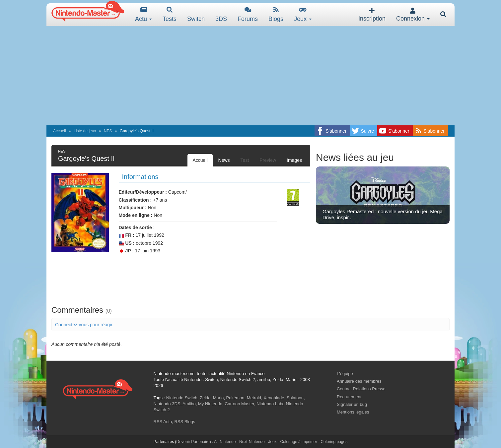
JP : (126, 251)
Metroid (254, 398)
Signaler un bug (352, 404)
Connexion (413, 15)
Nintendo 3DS (167, 404)
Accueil (60, 131)
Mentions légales (353, 412)
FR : (127, 235)
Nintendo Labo (271, 404)
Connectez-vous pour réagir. (84, 325)
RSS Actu (163, 422)
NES (108, 131)
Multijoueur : (133, 208)
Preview (268, 160)
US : (127, 243)
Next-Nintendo (252, 442)
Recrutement (349, 397)
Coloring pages (334, 442)
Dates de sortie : (137, 227)
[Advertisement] (250, 76)
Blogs (276, 14)
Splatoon (295, 398)
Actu (143, 14)
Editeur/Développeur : (143, 192)
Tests (170, 14)
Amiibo (189, 404)
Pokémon (235, 398)
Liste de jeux (85, 131)
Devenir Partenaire (193, 442)
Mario (218, 398)
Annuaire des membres (359, 381)
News (224, 160)
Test (245, 160)
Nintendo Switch (182, 398)
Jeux (303, 14)
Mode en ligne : (136, 215)
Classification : (135, 200)
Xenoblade (274, 398)
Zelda (205, 398)
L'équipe (345, 374)
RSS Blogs (185, 422)
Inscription (372, 15)
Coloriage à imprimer (298, 442)
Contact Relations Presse (361, 389)
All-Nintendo (225, 442)
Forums (248, 14)
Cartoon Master (239, 404)
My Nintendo (210, 404)
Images (294, 160)
